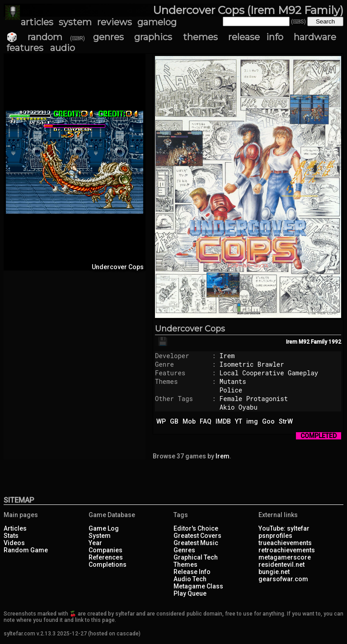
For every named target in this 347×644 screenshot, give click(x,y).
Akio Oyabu (239, 407)
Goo (268, 421)
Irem (227, 356)
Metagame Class (198, 586)
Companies (106, 550)
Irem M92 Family (307, 342)
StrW (286, 421)
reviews (115, 22)
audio (63, 48)
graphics (153, 37)
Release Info (192, 572)
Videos (14, 543)
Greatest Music (196, 543)
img (252, 421)
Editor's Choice (196, 528)
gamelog (157, 22)
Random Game (26, 550)
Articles (15, 528)
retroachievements (287, 550)
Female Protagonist (254, 399)
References (106, 557)
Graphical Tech (196, 557)
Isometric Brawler (252, 364)
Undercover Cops (190, 329)
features (25, 48)
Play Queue (190, 593)
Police (231, 390)
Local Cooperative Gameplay (269, 373)
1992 (335, 342)
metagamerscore (285, 557)
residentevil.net (281, 565)
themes (200, 37)
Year (95, 543)
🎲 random (34, 37)
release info (256, 37)
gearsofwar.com (283, 579)
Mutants (233, 381)
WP (161, 421)
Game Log (104, 528)
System (100, 536)
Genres (184, 550)
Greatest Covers (197, 536)
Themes (185, 565)
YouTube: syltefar (284, 528)
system (75, 22)
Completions (108, 565)
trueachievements (285, 543)
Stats (11, 536)
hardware (315, 37)
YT (239, 421)
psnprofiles (275, 536)
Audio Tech (190, 579)
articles (37, 22)
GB (174, 421)
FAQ (206, 421)
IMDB (223, 421)
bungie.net (274, 572)
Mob (189, 421)
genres (108, 37)
